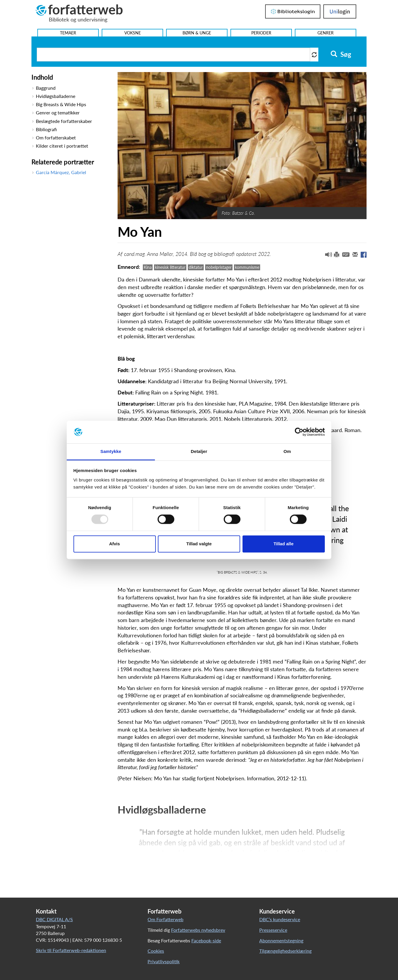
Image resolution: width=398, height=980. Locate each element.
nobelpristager (219, 267)
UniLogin (340, 11)
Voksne (133, 33)
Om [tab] (287, 451)
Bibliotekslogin (293, 11)
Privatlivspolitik (164, 961)
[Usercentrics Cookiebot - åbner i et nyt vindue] (299, 432)
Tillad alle (283, 544)
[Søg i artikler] (173, 55)
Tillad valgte (199, 544)
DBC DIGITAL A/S (54, 919)
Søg (341, 54)
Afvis (114, 544)
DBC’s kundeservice (280, 919)
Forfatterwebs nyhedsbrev (198, 930)
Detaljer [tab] (199, 451)
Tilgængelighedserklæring (285, 951)
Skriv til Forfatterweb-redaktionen (71, 950)
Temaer (68, 33)
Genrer (326, 33)
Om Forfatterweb (165, 919)
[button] (326, 256)
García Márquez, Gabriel (61, 172)
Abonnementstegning (281, 940)
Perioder (261, 33)
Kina (148, 267)
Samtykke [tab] (111, 451)
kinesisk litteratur (170, 267)
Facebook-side (206, 940)
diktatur (196, 267)
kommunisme (247, 267)
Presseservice (273, 930)
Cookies (156, 951)
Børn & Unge (197, 33)
